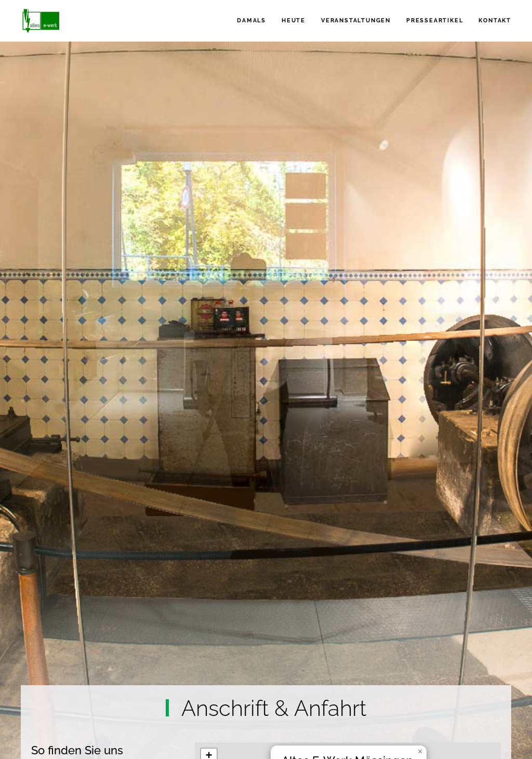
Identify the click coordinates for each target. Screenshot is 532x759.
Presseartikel (435, 21)
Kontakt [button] (495, 21)
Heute (294, 21)
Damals (251, 21)
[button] (420, 752)
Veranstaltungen (356, 21)
